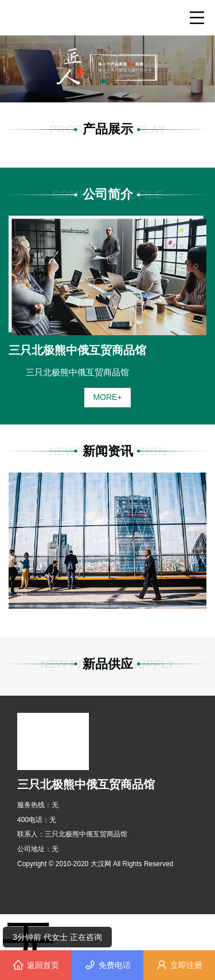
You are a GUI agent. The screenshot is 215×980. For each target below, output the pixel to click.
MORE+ (107, 397)
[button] (103, 81)
